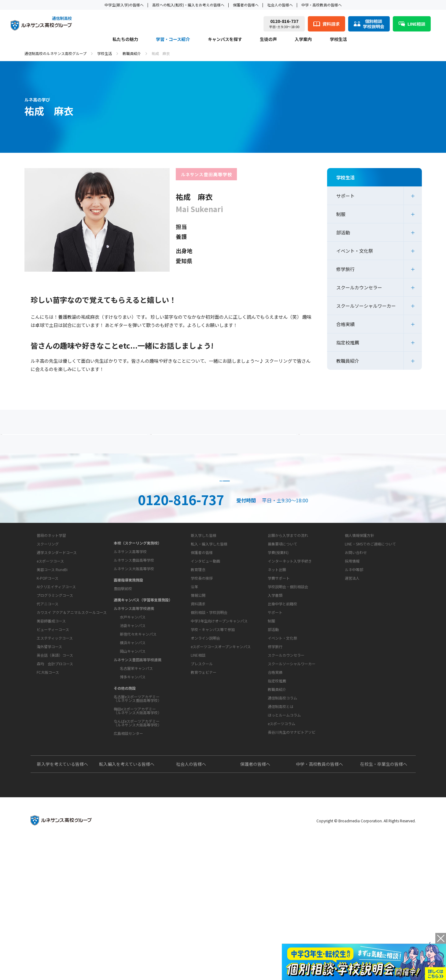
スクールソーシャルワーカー (366, 306)
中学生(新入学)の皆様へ (124, 5)
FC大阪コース (48, 769)
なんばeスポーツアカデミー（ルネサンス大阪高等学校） (138, 796)
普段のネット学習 (51, 632)
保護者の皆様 (202, 633)
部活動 (343, 232)
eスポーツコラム (282, 842)
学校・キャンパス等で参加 (213, 748)
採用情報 (352, 641)
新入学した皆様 (204, 616)
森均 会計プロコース (55, 760)
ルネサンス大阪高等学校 (134, 641)
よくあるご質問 (225, 446)
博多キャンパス (133, 749)
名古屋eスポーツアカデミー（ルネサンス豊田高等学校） (138, 771)
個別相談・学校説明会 (209, 731)
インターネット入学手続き (290, 641)
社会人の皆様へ (280, 5)
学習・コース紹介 (173, 40)
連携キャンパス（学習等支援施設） (143, 672)
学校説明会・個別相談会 (288, 667)
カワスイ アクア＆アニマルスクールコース (72, 709)
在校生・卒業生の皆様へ (384, 901)
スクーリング (48, 641)
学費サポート (279, 658)
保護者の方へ (90, 446)
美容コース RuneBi (52, 666)
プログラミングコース (55, 692)
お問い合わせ (356, 633)
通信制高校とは (281, 825)
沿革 (194, 686)
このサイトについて (358, 604)
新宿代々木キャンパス (138, 707)
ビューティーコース (53, 726)
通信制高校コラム (282, 817)
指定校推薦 (348, 342)
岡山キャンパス (133, 724)
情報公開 (198, 695)
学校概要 (193, 658)
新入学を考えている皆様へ (63, 901)
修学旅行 (345, 269)
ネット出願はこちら (335, 521)
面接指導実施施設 (128, 653)
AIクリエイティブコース (56, 683)
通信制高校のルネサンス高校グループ (55, 53)
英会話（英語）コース (55, 752)
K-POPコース (48, 675)
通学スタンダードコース (57, 649)
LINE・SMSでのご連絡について (370, 624)
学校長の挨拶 (202, 678)
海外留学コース (49, 743)
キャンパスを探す (225, 40)
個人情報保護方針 (359, 616)
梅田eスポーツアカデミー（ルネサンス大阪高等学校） (138, 783)
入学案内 (303, 40)
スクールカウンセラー (359, 287)
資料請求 (223, 521)
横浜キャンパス (133, 715)
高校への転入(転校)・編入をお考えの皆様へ (188, 5)
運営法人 (352, 658)
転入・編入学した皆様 (209, 624)
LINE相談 (198, 774)
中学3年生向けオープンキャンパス (219, 740)
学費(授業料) (278, 633)
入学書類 (275, 675)
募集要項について (282, 624)
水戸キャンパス (133, 690)
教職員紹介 (132, 53)
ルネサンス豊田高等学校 (134, 633)
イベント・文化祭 (355, 251)
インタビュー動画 (205, 641)
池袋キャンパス (133, 698)
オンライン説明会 (205, 757)
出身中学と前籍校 (282, 684)
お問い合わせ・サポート (208, 711)
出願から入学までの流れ (288, 616)
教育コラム (272, 805)
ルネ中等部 (354, 650)
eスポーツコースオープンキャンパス (221, 765)
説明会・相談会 (111, 521)
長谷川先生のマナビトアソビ (292, 851)
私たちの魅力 (125, 40)
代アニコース (48, 701)
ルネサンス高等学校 (130, 624)
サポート (345, 196)
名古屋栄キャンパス (136, 741)
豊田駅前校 (123, 661)
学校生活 (338, 40)
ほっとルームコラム (284, 834)
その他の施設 (125, 761)
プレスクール (202, 782)
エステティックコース (55, 735)
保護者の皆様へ (246, 5)
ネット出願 (277, 650)
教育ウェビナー (204, 791)
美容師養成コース (51, 718)
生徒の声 (268, 40)
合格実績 (345, 324)
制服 (341, 214)
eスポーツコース (50, 658)
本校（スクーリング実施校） (138, 616)
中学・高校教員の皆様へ (322, 5)
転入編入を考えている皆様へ (127, 901)
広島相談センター (128, 806)
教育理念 (198, 669)
